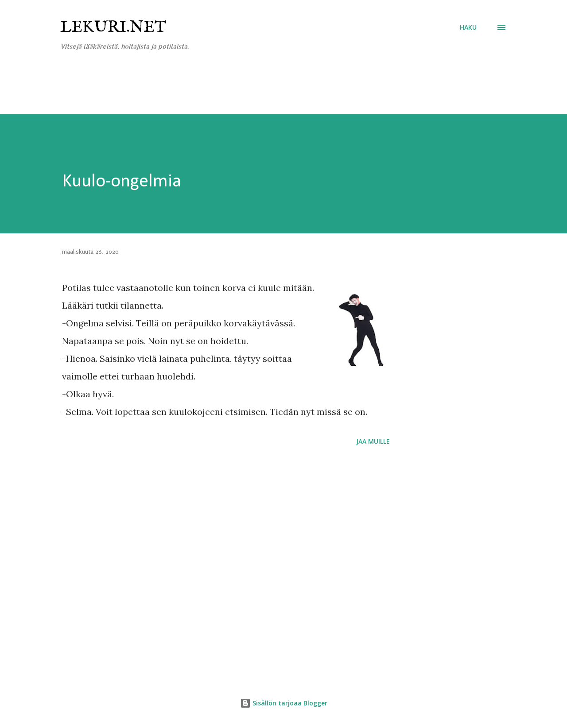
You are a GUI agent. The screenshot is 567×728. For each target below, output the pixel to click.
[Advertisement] (161, 92)
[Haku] (468, 27)
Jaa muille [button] (373, 441)
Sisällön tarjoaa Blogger (284, 703)
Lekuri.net (113, 27)
